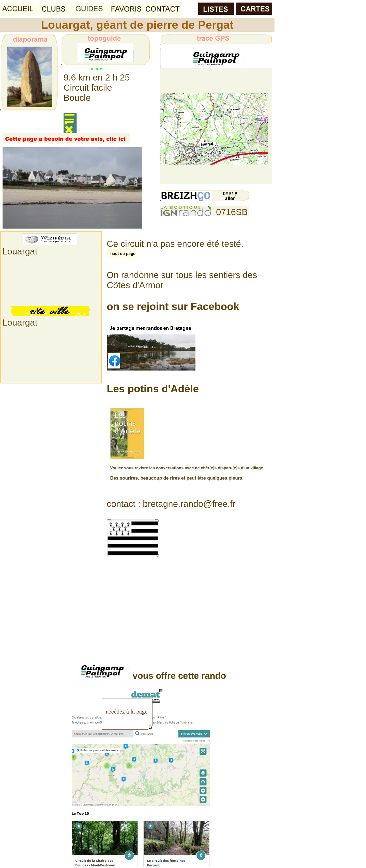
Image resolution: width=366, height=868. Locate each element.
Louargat (20, 251)
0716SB (232, 212)
